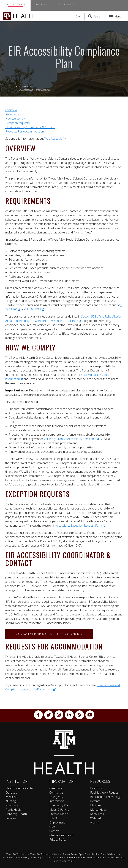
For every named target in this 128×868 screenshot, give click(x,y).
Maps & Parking (59, 810)
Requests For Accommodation (25, 131)
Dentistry (11, 792)
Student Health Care (67, 4)
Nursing (11, 801)
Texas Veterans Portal (98, 857)
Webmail (96, 818)
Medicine (11, 797)
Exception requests (17, 123)
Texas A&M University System (46, 854)
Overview (11, 110)
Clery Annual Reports (63, 835)
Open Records (86, 854)
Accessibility (69, 861)
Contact (54, 831)
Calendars (56, 788)
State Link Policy (21, 857)
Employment (57, 822)
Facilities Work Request (105, 792)
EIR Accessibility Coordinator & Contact (30, 127)
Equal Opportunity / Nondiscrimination (51, 857)
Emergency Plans (60, 805)
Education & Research (15, 4)
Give (78, 16)
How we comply (15, 119)
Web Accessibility (55, 139)
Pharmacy (12, 805)
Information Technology (105, 797)
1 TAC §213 (35, 309)
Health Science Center (20, 788)
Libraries (96, 805)
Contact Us (56, 792)
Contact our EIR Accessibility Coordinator (49, 634)
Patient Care (42, 4)
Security (115, 857)
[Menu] (115, 16)
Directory (96, 788)
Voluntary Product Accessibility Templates (71, 439)
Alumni (94, 822)
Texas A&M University (18, 854)
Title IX (54, 818)
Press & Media (59, 814)
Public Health (14, 810)
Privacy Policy (58, 840)
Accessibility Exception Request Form (80, 526)
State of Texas (70, 854)
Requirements (14, 114)
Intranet (95, 801)
